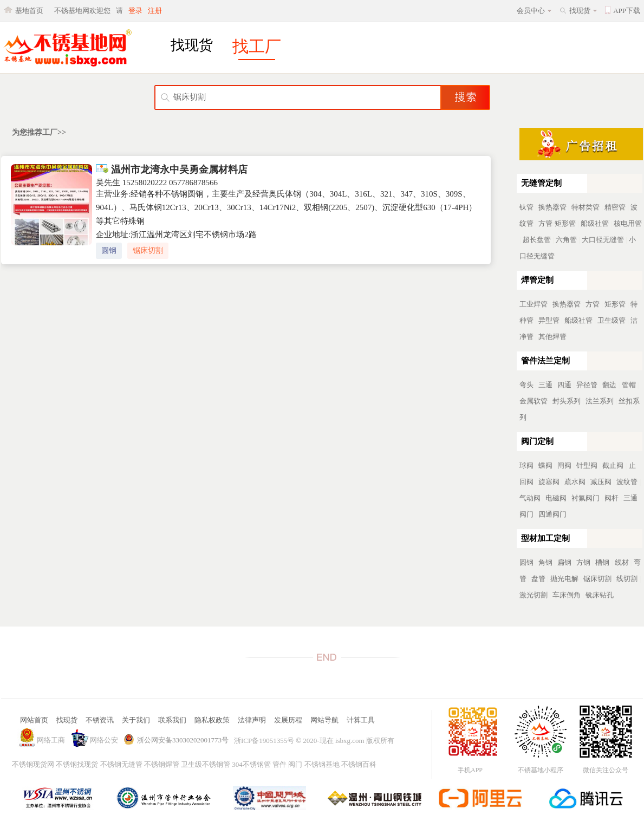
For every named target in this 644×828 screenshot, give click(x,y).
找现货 (580, 11)
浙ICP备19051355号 (264, 741)
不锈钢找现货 (77, 764)
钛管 (526, 207)
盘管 (538, 579)
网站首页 (34, 720)
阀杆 (612, 498)
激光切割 (534, 595)
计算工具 (361, 720)
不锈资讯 (100, 720)
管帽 (629, 385)
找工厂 (257, 46)
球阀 (526, 465)
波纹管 (627, 482)
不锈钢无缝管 (121, 764)
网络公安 (104, 740)
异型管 (549, 320)
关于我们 (136, 720)
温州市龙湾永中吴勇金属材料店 (172, 169)
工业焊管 (534, 304)
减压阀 (601, 482)
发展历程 (288, 720)
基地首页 (29, 11)
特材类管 (586, 207)
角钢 (545, 562)
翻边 (609, 385)
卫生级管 (612, 320)
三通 (545, 385)
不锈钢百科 (359, 764)
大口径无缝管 (603, 240)
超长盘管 (537, 240)
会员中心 (531, 11)
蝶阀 (545, 465)
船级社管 (595, 223)
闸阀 (564, 465)
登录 (135, 11)
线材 (622, 562)
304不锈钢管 (251, 764)
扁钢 (564, 562)
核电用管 (628, 223)
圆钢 (109, 250)
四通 (564, 385)
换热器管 (552, 207)
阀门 (295, 764)
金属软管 (534, 401)
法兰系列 (600, 401)
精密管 (615, 207)
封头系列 (567, 401)
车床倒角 (567, 595)
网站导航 (324, 720)
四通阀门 (552, 514)
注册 (155, 11)
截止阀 (613, 465)
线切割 (627, 579)
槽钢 (602, 562)
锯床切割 (148, 250)
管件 (279, 764)
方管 (545, 223)
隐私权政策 (212, 720)
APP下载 (627, 11)
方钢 (583, 562)
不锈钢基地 (322, 764)
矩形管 (565, 223)
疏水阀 (575, 482)
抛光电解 (564, 579)
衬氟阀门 (586, 498)
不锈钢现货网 (33, 764)
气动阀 (530, 498)
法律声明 (252, 720)
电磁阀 (556, 498)
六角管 (566, 240)
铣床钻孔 (600, 595)
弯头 (526, 385)
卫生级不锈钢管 (206, 764)
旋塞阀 (549, 482)
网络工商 (51, 740)
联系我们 (172, 720)
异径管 (587, 385)
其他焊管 (552, 337)
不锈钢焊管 (162, 764)
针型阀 (587, 465)
